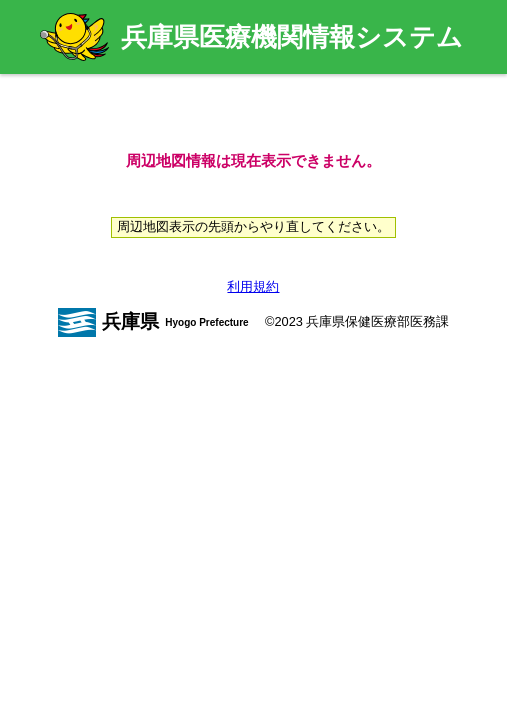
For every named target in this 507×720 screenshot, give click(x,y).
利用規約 (253, 286)
